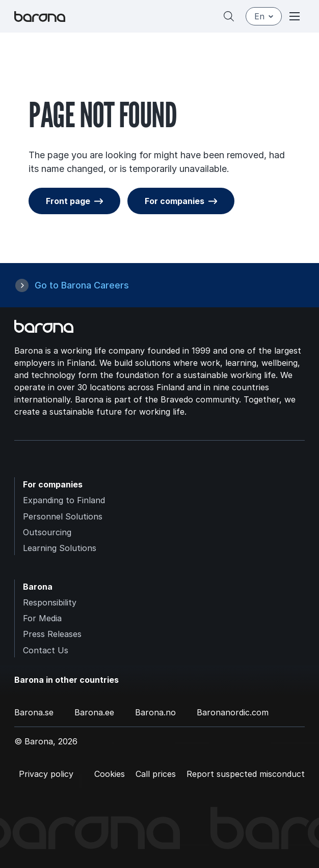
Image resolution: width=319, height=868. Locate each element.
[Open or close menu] (295, 16)
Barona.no (155, 712)
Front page (68, 201)
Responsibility (50, 602)
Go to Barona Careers (82, 285)
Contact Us (46, 650)
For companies (175, 201)
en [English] (264, 16)
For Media (42, 618)
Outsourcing (47, 532)
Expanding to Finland (64, 500)
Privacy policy (46, 774)
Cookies (110, 774)
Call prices (156, 774)
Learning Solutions (60, 548)
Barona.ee (94, 712)
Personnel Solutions (63, 516)
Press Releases (52, 634)
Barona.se (34, 712)
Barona (38, 587)
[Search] (229, 16)
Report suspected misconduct (246, 774)
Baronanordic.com (233, 712)
